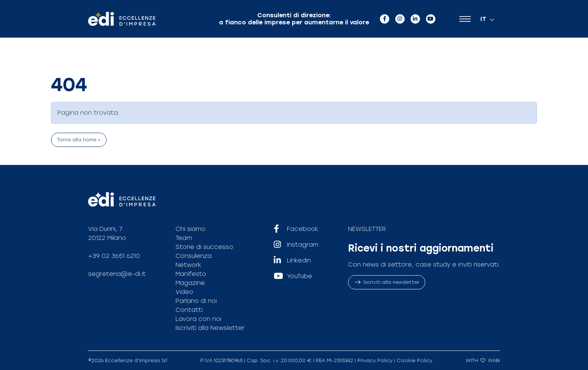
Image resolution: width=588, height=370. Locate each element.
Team (184, 238)
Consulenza (193, 256)
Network (188, 265)
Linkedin (292, 261)
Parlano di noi (196, 301)
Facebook (296, 229)
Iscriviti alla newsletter (387, 282)
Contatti (189, 310)
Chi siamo (190, 229)
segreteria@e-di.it (117, 274)
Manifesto (191, 274)
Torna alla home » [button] (79, 140)
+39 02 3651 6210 (114, 256)
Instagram (296, 245)
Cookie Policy (415, 360)
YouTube (293, 276)
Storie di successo (204, 247)
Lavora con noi (198, 319)
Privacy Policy (375, 360)
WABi (494, 360)
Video (184, 292)
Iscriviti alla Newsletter (210, 328)
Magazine (190, 283)
